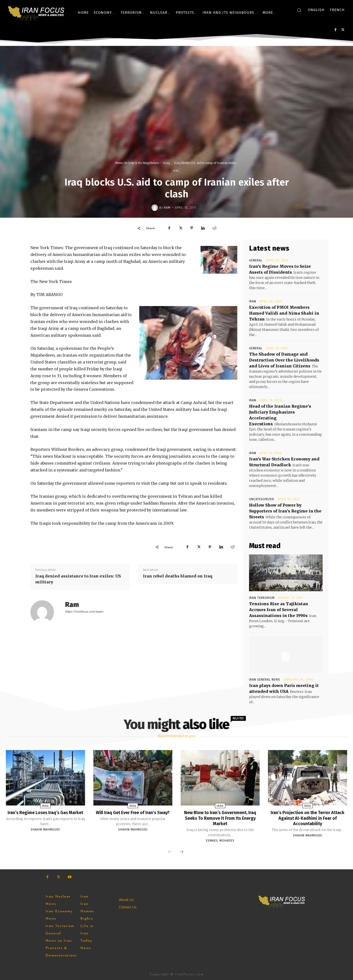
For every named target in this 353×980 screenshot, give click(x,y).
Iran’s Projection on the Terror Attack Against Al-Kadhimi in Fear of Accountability (308, 818)
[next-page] (181, 852)
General (256, 260)
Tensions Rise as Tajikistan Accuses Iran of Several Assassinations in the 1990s (279, 610)
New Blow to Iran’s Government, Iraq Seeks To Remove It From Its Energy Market (220, 818)
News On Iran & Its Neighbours (137, 163)
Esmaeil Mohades (220, 840)
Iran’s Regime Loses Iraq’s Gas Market (45, 815)
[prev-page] (170, 852)
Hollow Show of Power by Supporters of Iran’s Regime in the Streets (285, 511)
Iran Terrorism (262, 598)
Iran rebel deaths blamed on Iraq (178, 576)
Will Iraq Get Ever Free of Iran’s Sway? (133, 815)
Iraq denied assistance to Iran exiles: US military (78, 579)
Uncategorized (262, 499)
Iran (253, 301)
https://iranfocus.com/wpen (84, 612)
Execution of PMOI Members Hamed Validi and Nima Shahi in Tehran (284, 313)
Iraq (166, 163)
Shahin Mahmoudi (45, 835)
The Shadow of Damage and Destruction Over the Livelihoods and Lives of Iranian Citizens (284, 360)
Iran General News (265, 680)
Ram (167, 208)
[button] (299, 10)
